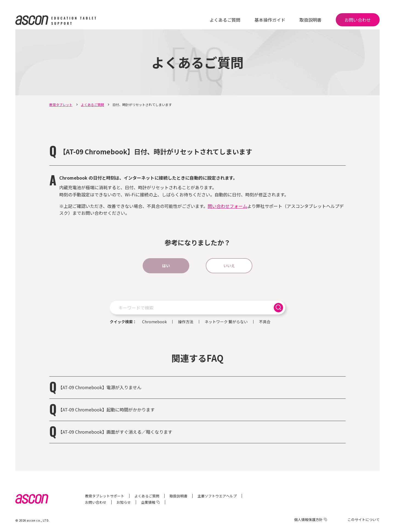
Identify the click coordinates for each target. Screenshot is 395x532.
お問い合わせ (358, 20)
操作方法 (186, 322)
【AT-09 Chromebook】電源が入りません (100, 387)
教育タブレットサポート (105, 496)
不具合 (265, 322)
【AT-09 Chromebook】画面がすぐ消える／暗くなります (115, 432)
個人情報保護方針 (308, 520)
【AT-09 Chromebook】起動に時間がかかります (106, 410)
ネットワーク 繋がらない (226, 322)
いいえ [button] (229, 266)
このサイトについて (364, 520)
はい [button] (166, 266)
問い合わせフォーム (227, 206)
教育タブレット (61, 105)
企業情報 (148, 502)
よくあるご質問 (225, 20)
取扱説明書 (311, 20)
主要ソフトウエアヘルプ (217, 496)
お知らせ (124, 502)
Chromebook (154, 322)
